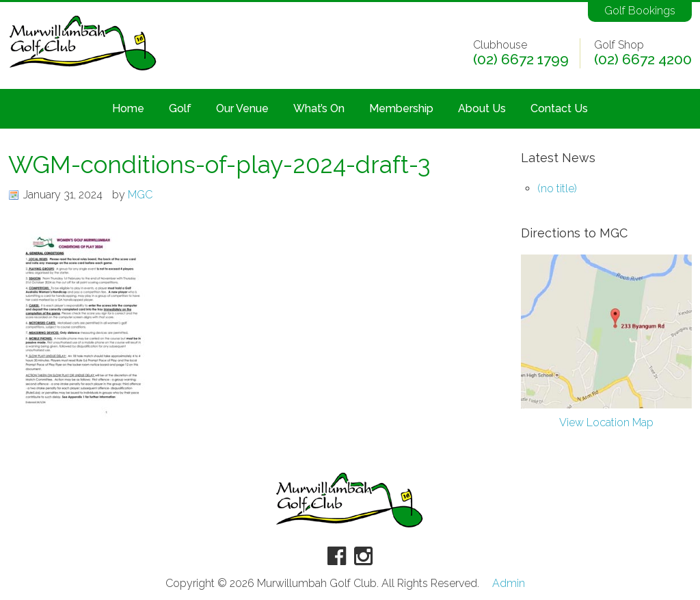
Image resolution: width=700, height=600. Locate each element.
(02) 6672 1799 (521, 60)
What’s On (319, 108)
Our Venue (242, 108)
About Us (482, 108)
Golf (180, 108)
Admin (509, 584)
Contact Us (559, 108)
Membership (401, 108)
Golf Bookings (640, 11)
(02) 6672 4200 (643, 60)
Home (128, 108)
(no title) (557, 188)
